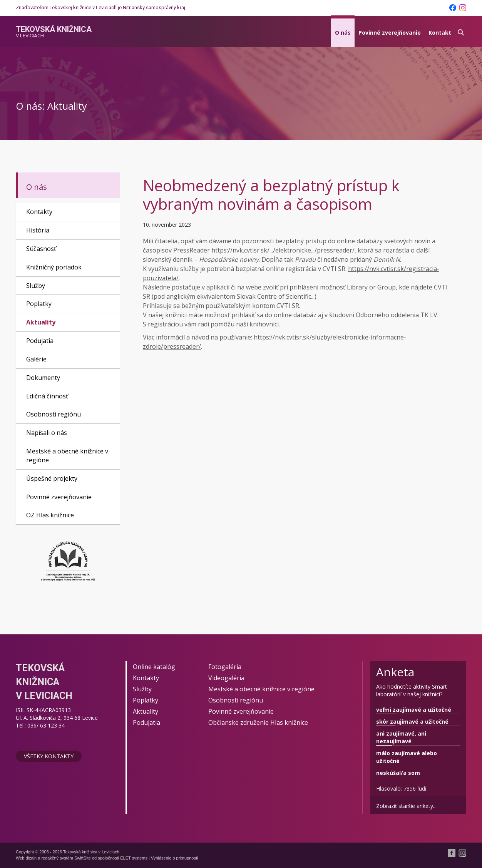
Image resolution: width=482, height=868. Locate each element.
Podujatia (40, 341)
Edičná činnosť (47, 396)
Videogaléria (226, 678)
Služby (36, 286)
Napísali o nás (47, 433)
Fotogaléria (225, 667)
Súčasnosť (41, 249)
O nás (343, 33)
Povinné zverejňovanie (390, 33)
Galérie (36, 359)
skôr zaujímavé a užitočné (412, 722)
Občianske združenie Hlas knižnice (258, 722)
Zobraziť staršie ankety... (406, 806)
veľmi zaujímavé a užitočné (414, 710)
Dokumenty (43, 378)
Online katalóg (154, 667)
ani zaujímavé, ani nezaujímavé (401, 737)
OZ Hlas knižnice (50, 515)
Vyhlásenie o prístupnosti (175, 858)
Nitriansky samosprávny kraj (154, 8)
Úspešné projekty (52, 478)
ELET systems (134, 858)
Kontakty (39, 212)
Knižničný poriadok (54, 267)
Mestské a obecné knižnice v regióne (67, 456)
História (38, 230)
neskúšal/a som (398, 773)
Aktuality (41, 322)
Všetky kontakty (49, 756)
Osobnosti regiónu (54, 414)
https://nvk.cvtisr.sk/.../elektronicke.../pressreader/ (283, 250)
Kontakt (440, 33)
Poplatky (39, 304)
